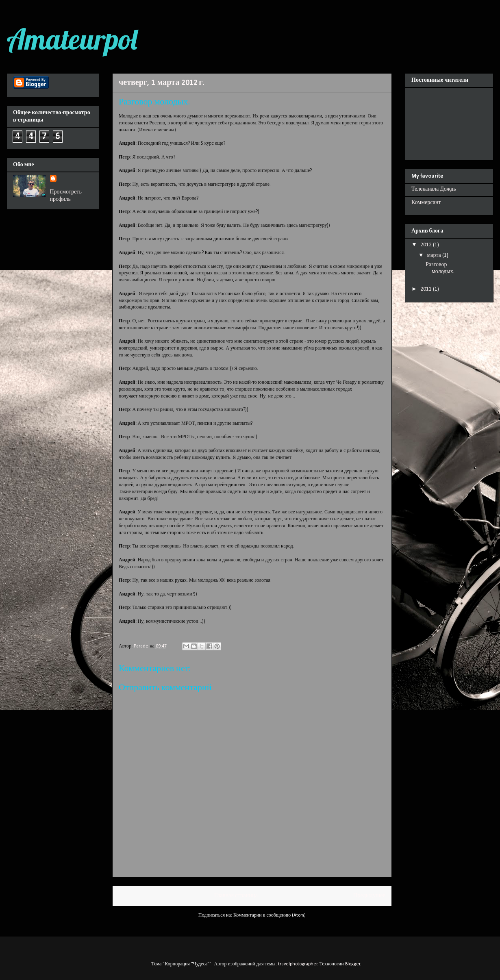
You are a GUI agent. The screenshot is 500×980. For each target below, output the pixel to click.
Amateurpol (72, 39)
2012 (427, 245)
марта (434, 255)
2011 (427, 289)
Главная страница (236, 896)
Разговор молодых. (440, 268)
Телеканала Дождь (434, 189)
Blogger (353, 964)
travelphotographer (298, 964)
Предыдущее (369, 896)
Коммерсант (426, 203)
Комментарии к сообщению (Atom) (270, 915)
